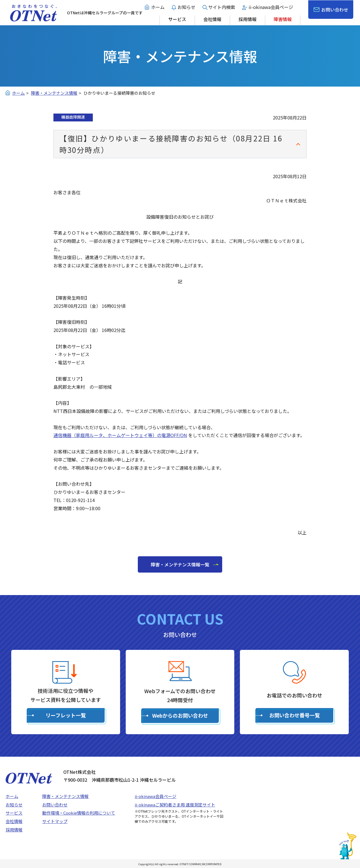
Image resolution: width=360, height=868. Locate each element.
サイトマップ (55, 821)
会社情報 (212, 19)
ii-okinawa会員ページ (271, 7)
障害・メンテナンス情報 (65, 796)
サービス (177, 19)
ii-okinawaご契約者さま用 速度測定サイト (175, 805)
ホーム (158, 7)
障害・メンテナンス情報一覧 (180, 564)
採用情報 (247, 19)
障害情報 (283, 19)
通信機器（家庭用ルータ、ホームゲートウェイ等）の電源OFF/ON (120, 435)
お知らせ (186, 7)
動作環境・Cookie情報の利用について (79, 813)
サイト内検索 (222, 7)
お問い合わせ (335, 10)
